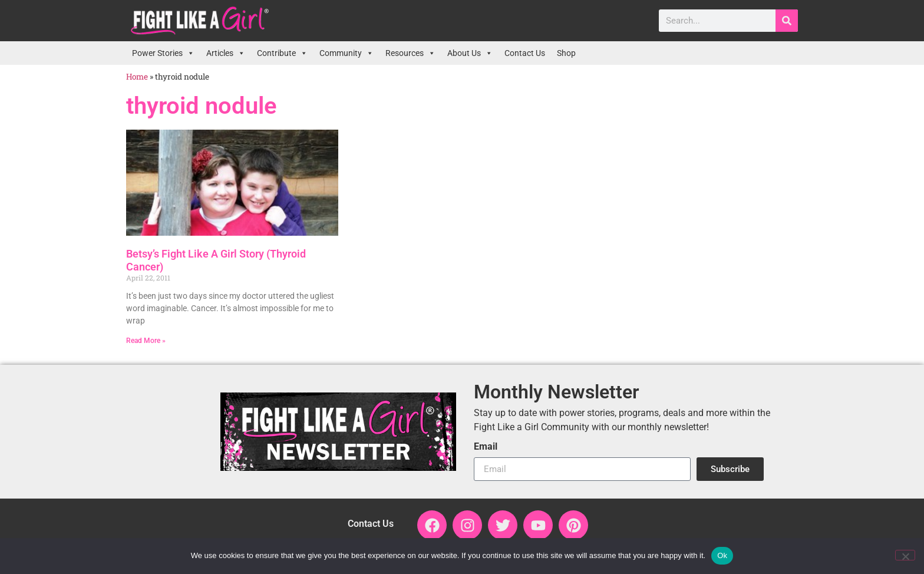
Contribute (282, 53)
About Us (470, 53)
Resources (410, 53)
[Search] (787, 21)
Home (137, 77)
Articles (226, 53)
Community (346, 53)
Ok (722, 555)
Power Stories (163, 53)
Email (486, 447)
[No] (905, 555)
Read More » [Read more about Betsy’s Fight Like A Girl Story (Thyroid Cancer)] (146, 341)
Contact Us (525, 53)
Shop (566, 53)
